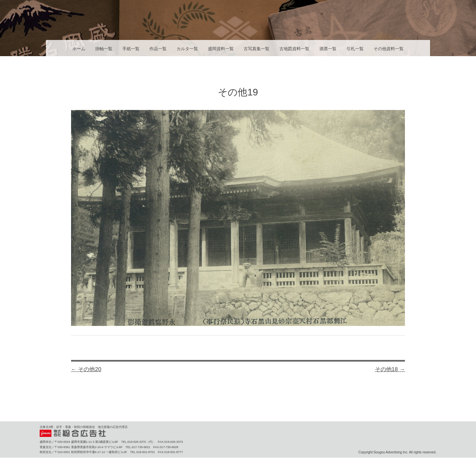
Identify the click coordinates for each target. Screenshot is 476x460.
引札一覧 (355, 49)
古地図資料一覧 (294, 49)
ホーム (79, 49)
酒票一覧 (328, 49)
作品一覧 (158, 49)
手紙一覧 (131, 49)
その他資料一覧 (389, 49)
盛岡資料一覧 (221, 49)
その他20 (86, 369)
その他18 (390, 369)
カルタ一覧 (187, 49)
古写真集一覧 (257, 49)
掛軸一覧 (104, 49)
